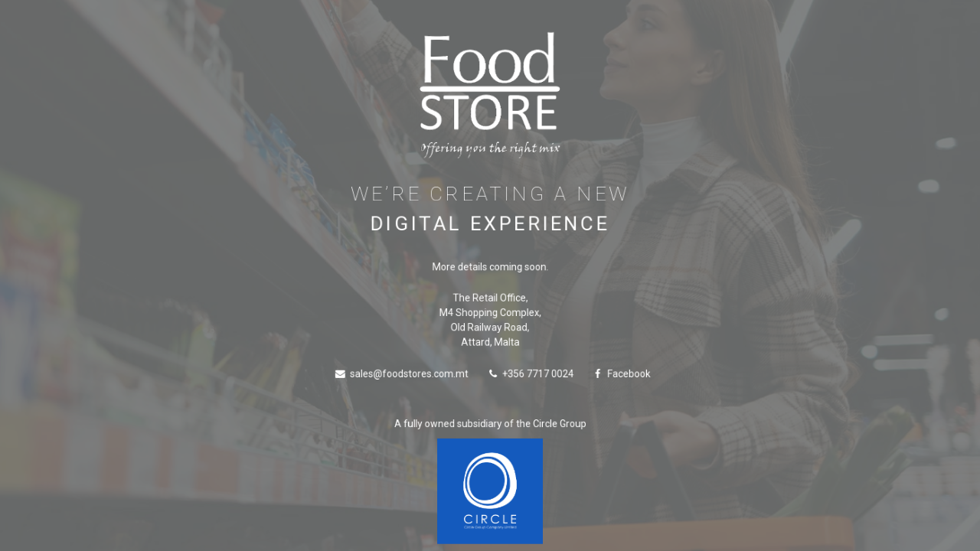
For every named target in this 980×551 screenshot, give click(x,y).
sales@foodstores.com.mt (403, 374)
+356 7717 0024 (531, 374)
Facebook (620, 374)
